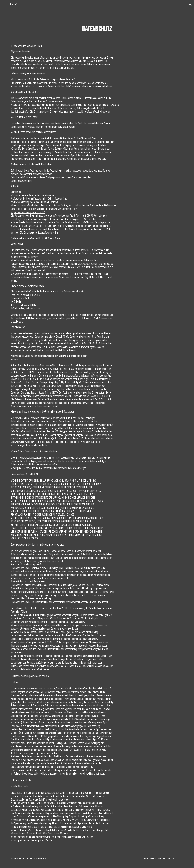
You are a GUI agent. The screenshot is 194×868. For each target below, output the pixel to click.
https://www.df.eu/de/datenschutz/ (28, 212)
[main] (97, 29)
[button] (190, 4)
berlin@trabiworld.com (29, 308)
